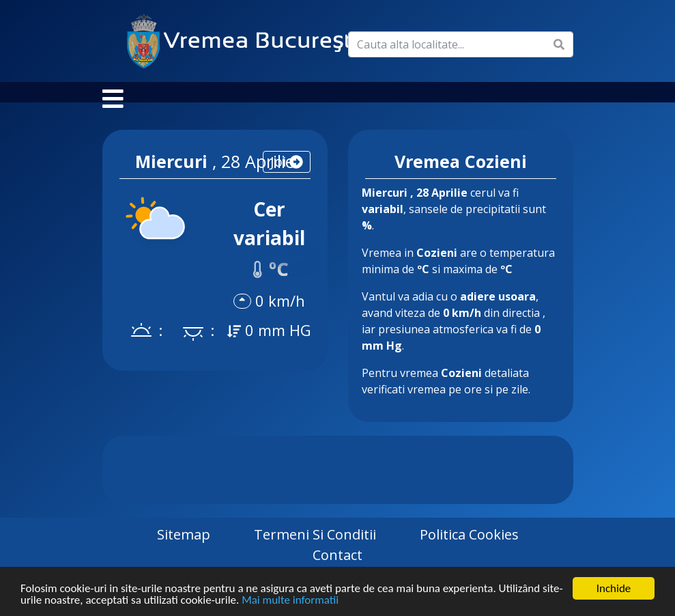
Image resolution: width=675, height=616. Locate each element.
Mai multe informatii (290, 601)
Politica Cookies (469, 548)
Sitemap (184, 548)
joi (287, 175)
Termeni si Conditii (315, 548)
